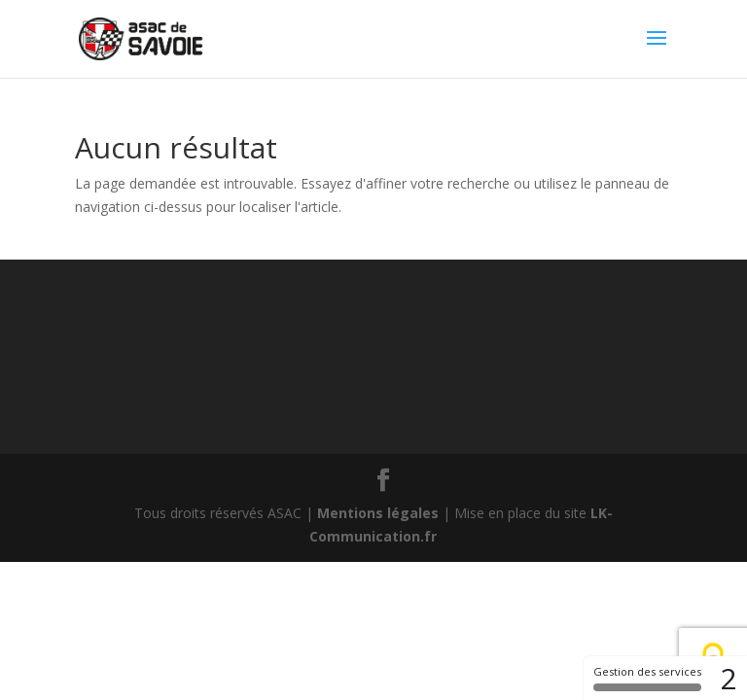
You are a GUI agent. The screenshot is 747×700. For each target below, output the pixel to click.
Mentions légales (378, 513)
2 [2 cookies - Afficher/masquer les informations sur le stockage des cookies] (729, 678)
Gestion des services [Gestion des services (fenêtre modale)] (647, 678)
